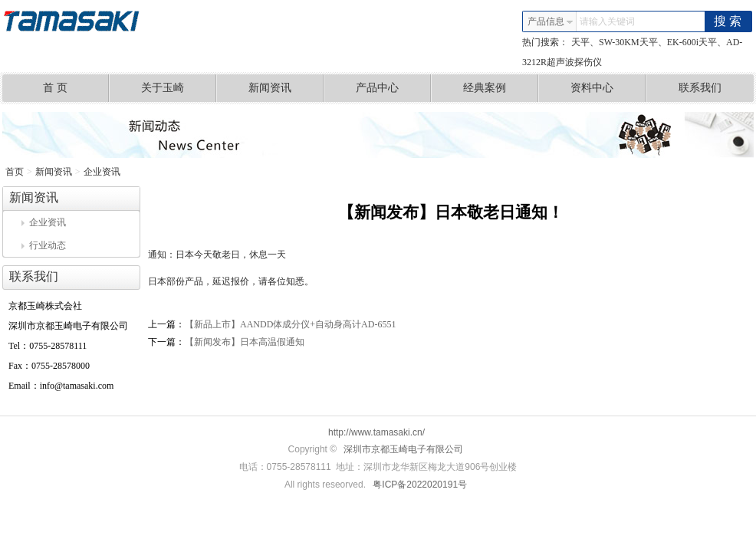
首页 (15, 172)
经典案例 (501, 88)
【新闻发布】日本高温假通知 (245, 342)
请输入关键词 (607, 21)
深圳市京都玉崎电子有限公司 (403, 449)
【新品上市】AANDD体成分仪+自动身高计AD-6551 (290, 324)
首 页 (76, 88)
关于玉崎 (179, 88)
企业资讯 (102, 172)
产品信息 (551, 21)
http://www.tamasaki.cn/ (376, 432)
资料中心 (608, 88)
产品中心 (394, 88)
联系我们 (700, 88)
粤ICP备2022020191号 (420, 485)
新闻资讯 (286, 88)
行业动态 (44, 245)
